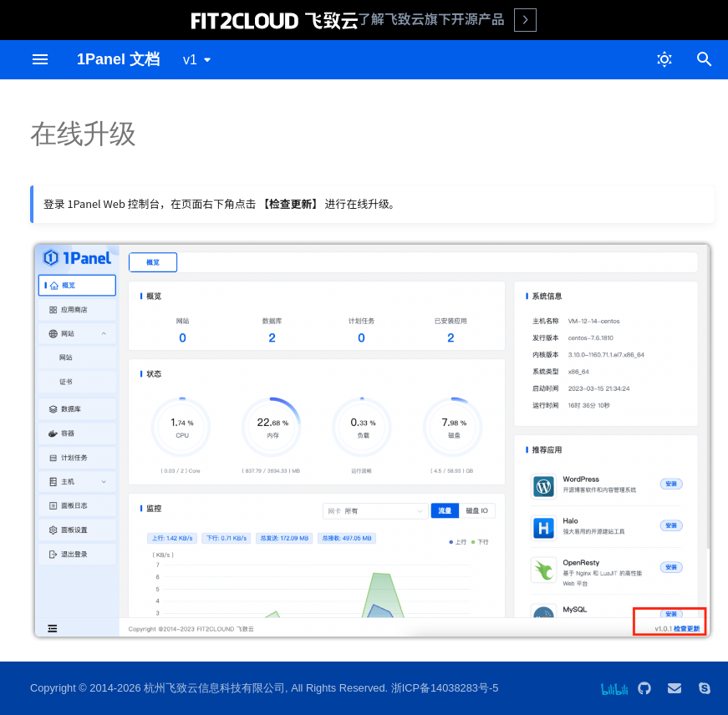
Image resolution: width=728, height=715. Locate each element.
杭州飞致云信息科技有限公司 (214, 688)
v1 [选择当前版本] (190, 60)
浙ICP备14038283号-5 (445, 688)
